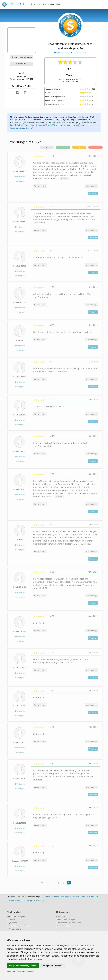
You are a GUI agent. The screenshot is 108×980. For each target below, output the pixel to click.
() (91, 186)
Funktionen (36, 4)
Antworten (93, 193)
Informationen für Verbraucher (19, 926)
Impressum (11, 972)
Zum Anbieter (22, 64)
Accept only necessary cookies (23, 966)
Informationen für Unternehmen (69, 923)
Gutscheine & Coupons (16, 916)
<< (42, 883)
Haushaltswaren (78, 53)
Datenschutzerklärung (25, 972)
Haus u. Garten (62, 53)
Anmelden (11, 920)
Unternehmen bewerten (22, 57)
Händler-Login (62, 916)
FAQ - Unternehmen (64, 926)
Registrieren (12, 923)
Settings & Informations (52, 966)
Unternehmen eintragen (65, 920)
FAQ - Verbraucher (15, 929)
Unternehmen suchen (52, 4)
